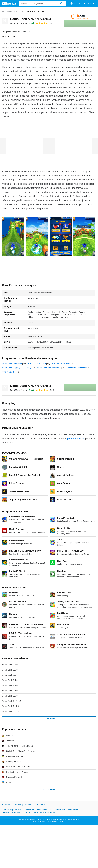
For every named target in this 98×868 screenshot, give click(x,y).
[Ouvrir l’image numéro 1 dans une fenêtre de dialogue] (37, 236)
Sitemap (41, 805)
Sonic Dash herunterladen (49, 368)
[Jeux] (16, 11)
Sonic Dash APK (31, 19)
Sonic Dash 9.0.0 (10, 696)
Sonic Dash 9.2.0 (10, 691)
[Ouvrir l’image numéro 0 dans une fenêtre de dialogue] (13, 236)
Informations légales (11, 813)
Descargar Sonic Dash (77, 368)
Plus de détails (49, 719)
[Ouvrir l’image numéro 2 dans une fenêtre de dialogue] (61, 236)
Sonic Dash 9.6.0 (10, 670)
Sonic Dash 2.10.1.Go (12, 701)
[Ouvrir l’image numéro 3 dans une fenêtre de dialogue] (84, 236)
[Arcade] (22, 11)
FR (92, 4)
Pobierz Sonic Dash (37, 363)
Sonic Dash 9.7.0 (10, 665)
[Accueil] (3, 11)
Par (19, 23)
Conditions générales (12, 810)
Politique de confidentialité (67, 810)
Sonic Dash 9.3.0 (10, 685)
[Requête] (43, 4)
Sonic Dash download (12, 363)
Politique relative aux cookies (38, 810)
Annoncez (29, 805)
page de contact (76, 439)
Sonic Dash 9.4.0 (10, 680)
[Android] (9, 11)
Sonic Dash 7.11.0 (10, 706)
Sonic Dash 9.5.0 (10, 675)
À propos (6, 805)
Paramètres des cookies (45, 813)
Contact (17, 805)
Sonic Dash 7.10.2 (10, 712)
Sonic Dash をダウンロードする (17, 368)
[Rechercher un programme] (61, 4)
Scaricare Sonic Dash (61, 363)
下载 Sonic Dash (10, 372)
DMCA (27, 813)
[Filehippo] (9, 4)
